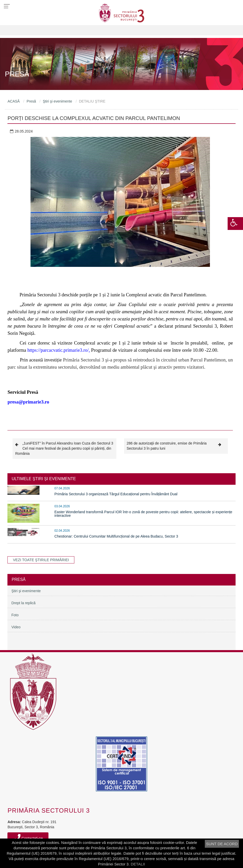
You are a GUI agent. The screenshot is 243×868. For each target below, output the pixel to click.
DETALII (138, 864)
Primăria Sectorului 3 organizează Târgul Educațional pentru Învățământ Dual (116, 494)
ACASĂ (13, 101)
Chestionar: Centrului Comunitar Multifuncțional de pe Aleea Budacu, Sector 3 (116, 536)
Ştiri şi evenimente (57, 101)
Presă (31, 101)
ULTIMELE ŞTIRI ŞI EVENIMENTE (44, 479)
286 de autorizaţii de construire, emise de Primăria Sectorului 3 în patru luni (176, 446)
